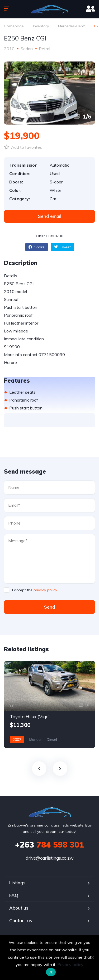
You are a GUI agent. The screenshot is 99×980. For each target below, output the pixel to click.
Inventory (41, 26)
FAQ (14, 895)
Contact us (21, 920)
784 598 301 (49, 845)
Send (49, 607)
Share (37, 247)
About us (19, 908)
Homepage (14, 26)
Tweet (62, 247)
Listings (17, 883)
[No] (92, 957)
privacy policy (45, 590)
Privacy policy (70, 964)
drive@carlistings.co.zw (50, 858)
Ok (51, 972)
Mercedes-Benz (72, 26)
